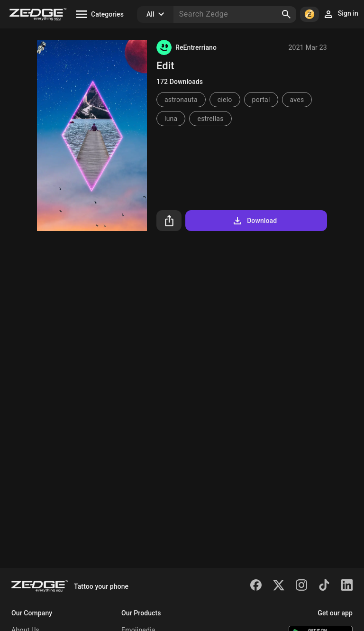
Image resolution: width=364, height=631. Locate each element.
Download (254, 221)
